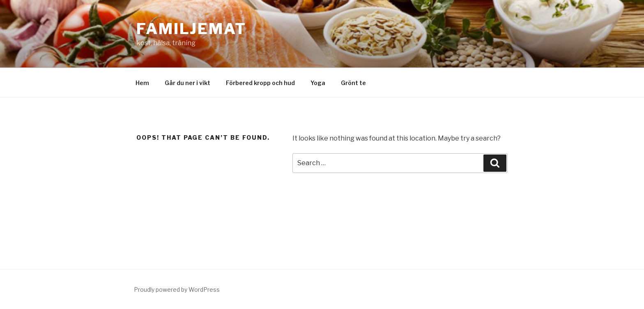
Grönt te (353, 83)
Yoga (318, 83)
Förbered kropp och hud (260, 83)
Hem (142, 83)
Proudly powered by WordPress (177, 289)
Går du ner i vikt (187, 83)
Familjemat (191, 29)
